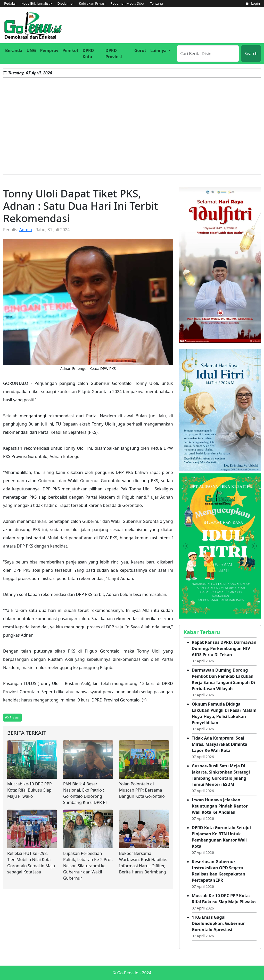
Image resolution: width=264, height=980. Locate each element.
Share (12, 718)
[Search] (208, 54)
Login (253, 3)
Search (251, 54)
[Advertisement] (132, 126)
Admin (26, 230)
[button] (160, 50)
